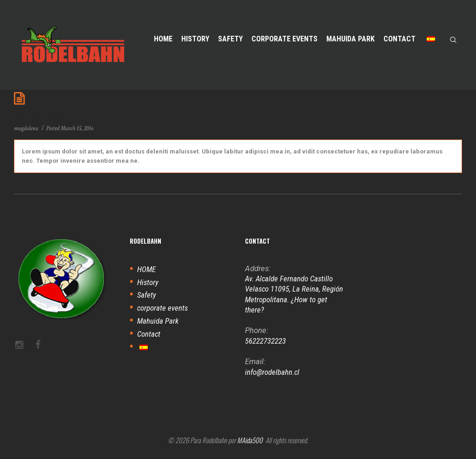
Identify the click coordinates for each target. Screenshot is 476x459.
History (148, 282)
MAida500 (250, 440)
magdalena (26, 129)
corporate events (162, 308)
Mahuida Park (158, 321)
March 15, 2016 (77, 129)
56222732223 (265, 341)
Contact (149, 334)
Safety (147, 295)
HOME (146, 269)
